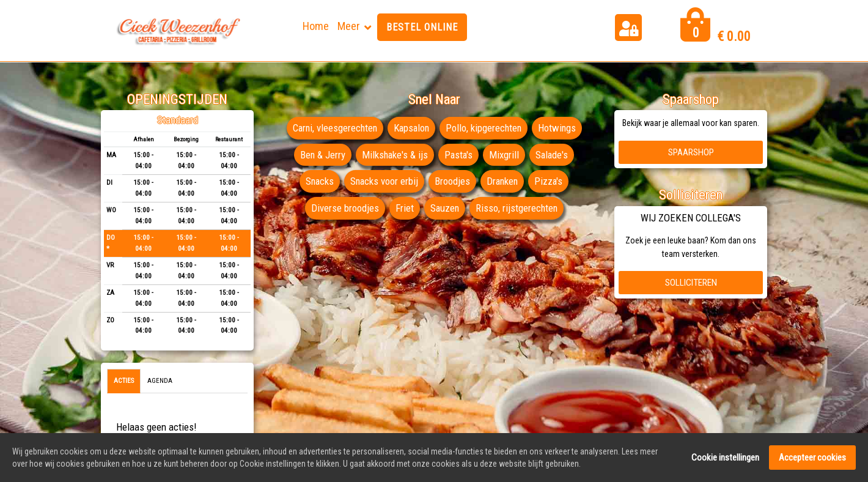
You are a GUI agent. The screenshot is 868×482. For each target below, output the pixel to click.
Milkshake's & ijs (394, 155)
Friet (403, 208)
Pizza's (550, 181)
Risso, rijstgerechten (517, 208)
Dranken (503, 181)
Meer (349, 26)
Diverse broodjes (344, 208)
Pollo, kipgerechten (485, 128)
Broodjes (452, 181)
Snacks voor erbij (384, 181)
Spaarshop (691, 152)
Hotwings (560, 128)
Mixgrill (505, 155)
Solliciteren (691, 283)
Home (316, 26)
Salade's (554, 155)
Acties (124, 381)
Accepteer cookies (812, 458)
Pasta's (459, 155)
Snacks (318, 181)
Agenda (160, 381)
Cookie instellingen (725, 458)
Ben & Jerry (321, 155)
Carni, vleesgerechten (333, 128)
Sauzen (444, 208)
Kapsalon (411, 128)
